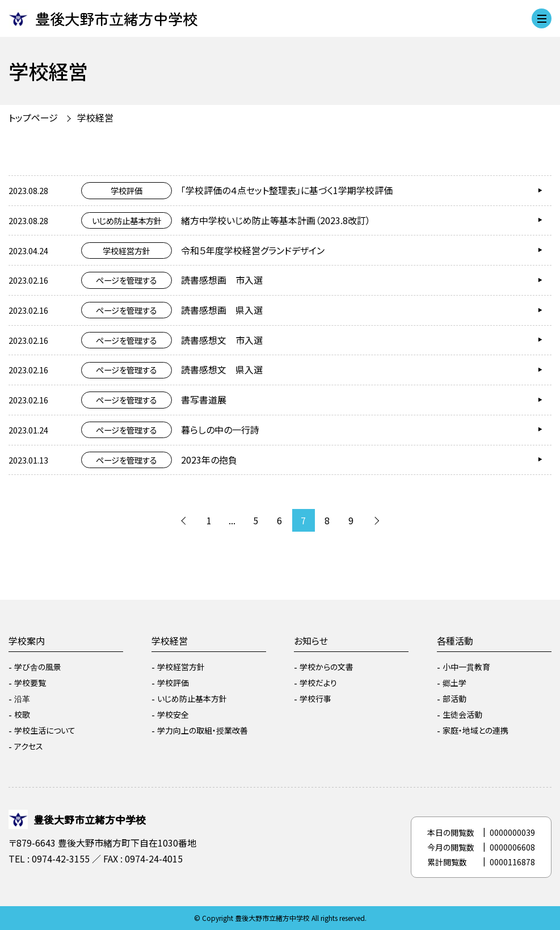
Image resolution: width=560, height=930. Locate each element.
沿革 (22, 698)
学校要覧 (30, 683)
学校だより (318, 683)
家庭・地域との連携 (475, 730)
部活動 (454, 698)
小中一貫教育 (466, 667)
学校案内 (27, 641)
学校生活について (45, 730)
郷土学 (454, 683)
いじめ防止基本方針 (192, 698)
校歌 (22, 714)
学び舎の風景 (38, 667)
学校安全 (173, 714)
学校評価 (173, 683)
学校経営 (95, 117)
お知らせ (311, 641)
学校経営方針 (181, 667)
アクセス (29, 746)
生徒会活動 (462, 714)
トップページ (33, 117)
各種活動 (455, 641)
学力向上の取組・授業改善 (203, 730)
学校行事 (315, 698)
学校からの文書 (327, 667)
